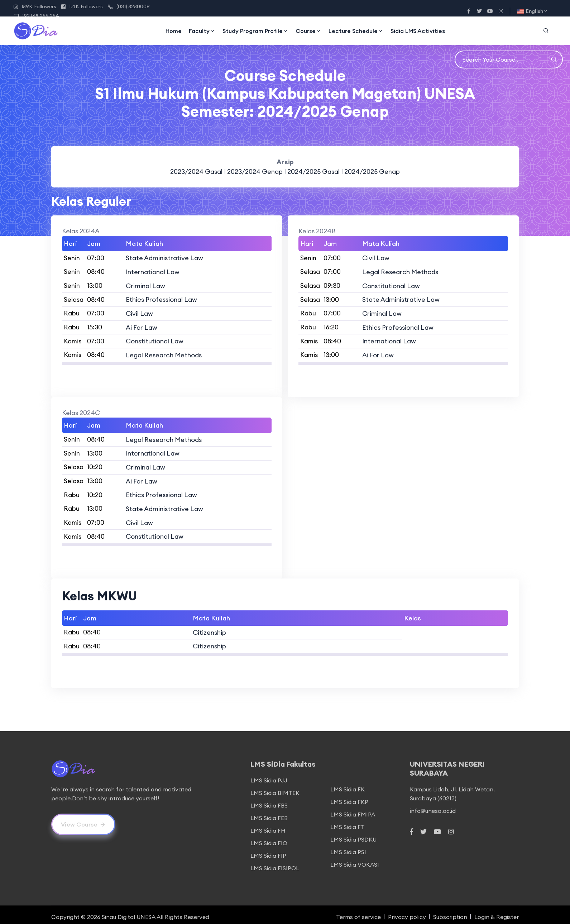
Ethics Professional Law (161, 299)
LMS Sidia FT (348, 822)
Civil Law (139, 312)
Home (174, 31)
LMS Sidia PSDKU (353, 835)
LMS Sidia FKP (349, 797)
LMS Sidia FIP (268, 851)
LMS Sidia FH (268, 826)
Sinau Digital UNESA (129, 912)
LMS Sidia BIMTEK (275, 788)
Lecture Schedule (356, 31)
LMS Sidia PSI (348, 847)
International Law (153, 272)
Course (308, 31)
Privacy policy (407, 912)
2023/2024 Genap (256, 172)
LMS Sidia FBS (269, 801)
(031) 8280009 (129, 6)
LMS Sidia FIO (269, 838)
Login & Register (497, 912)
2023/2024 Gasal (196, 172)
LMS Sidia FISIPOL (275, 863)
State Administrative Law (164, 258)
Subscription (450, 912)
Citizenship (209, 628)
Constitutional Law (155, 340)
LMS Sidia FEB (269, 813)
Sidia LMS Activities (418, 31)
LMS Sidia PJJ (269, 776)
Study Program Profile (255, 31)
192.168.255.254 (36, 16)
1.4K (82, 6)
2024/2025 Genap (372, 172)
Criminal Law (145, 285)
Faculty (202, 31)
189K (35, 6)
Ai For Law (142, 326)
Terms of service (358, 912)
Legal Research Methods (164, 353)
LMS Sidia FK (348, 785)
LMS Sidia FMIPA (353, 810)
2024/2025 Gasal (314, 172)
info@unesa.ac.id (433, 806)
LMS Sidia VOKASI (355, 860)
